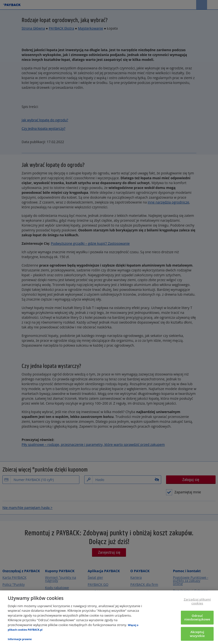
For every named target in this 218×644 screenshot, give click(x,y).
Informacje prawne (20, 639)
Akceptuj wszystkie (197, 634)
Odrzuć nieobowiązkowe (197, 617)
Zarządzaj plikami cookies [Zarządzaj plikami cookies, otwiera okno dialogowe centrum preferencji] (197, 601)
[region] (109, 617)
